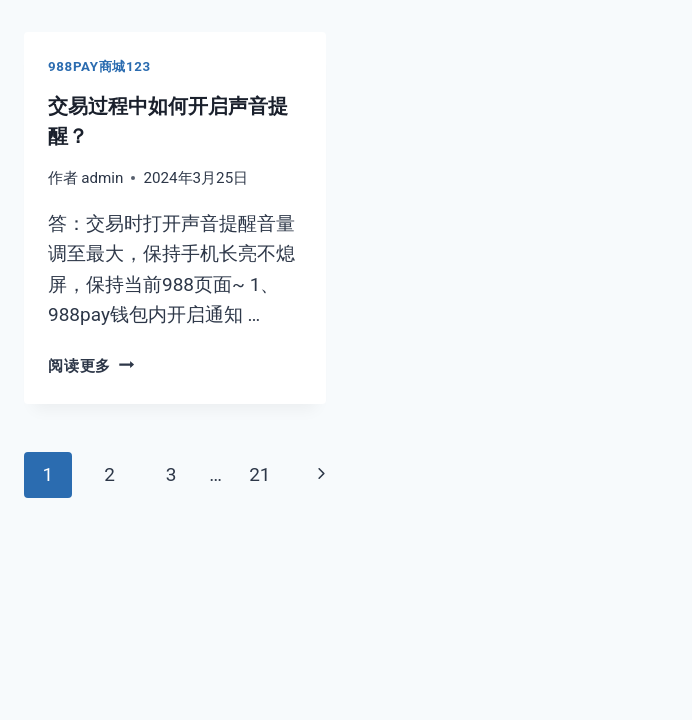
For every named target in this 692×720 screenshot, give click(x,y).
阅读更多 (91, 366)
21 (259, 474)
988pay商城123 (99, 66)
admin (102, 178)
